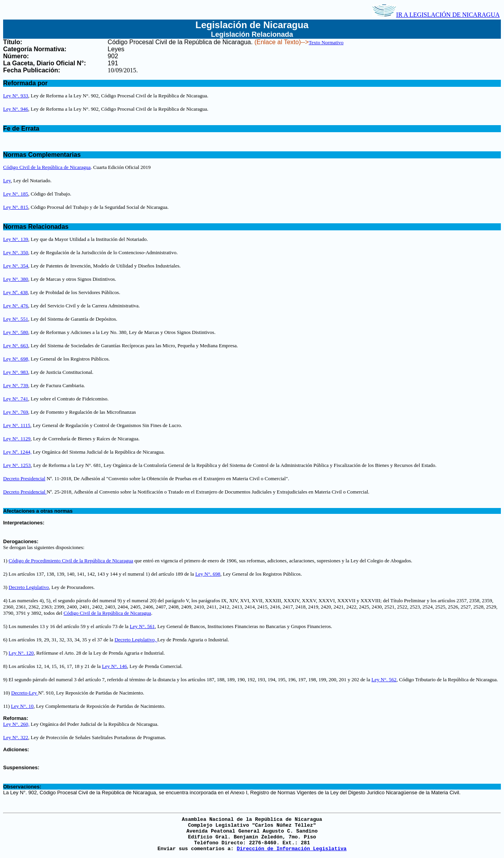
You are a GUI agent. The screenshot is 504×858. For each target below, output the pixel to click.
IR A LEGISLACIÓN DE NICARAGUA (436, 15)
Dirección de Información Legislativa (291, 849)
